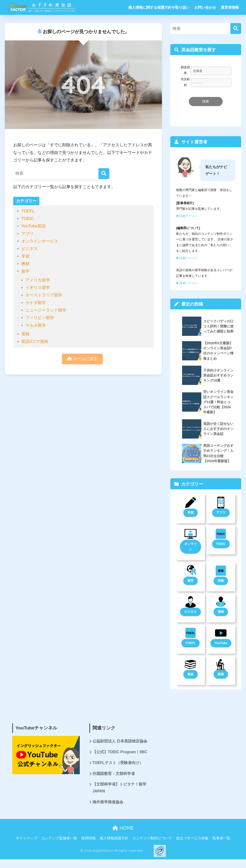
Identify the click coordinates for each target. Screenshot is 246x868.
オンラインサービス (40, 241)
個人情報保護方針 (114, 839)
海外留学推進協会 (108, 803)
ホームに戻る (82, 359)
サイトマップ (26, 839)
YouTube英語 (34, 226)
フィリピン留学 (40, 318)
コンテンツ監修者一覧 (59, 839)
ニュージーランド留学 (46, 310)
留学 (25, 271)
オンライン (191, 547)
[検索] (104, 174)
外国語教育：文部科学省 (114, 775)
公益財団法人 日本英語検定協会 (120, 742)
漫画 (221, 612)
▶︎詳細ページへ (187, 216)
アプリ (28, 234)
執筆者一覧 (221, 839)
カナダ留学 (36, 303)
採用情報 (88, 839)
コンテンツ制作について (152, 839)
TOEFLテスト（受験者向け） (118, 763)
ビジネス (30, 249)
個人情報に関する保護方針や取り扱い (159, 7)
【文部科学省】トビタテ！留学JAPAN (119, 789)
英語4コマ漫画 (35, 341)
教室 (221, 674)
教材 (25, 264)
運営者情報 (230, 7)
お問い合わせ (205, 7)
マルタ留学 (36, 325)
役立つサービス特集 (192, 839)
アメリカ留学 (38, 280)
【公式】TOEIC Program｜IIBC (120, 753)
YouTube (221, 643)
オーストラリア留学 (44, 295)
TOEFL (28, 211)
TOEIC (28, 219)
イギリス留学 (38, 288)
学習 (25, 256)
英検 (25, 334)
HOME (123, 829)
